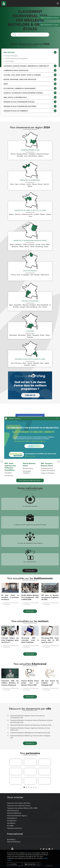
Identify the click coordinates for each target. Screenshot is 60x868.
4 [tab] (31, 787)
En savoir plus (30, 571)
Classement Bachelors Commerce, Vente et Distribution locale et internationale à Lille (31, 721)
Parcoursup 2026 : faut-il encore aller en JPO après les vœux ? (50, 640)
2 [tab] (27, 787)
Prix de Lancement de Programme (16, 59)
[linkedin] (47, 849)
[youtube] (49, 849)
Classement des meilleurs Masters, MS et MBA (22, 808)
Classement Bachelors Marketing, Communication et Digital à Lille (30, 737)
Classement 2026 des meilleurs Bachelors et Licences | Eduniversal (10, 683)
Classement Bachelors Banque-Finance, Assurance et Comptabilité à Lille (27, 717)
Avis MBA (10, 826)
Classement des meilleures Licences (19, 806)
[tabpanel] (16, 772)
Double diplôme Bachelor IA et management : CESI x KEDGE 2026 (30, 597)
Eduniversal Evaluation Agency (17, 816)
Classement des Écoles (15, 828)
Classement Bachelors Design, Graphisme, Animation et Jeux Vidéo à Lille (30, 729)
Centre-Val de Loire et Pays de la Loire (30, 211)
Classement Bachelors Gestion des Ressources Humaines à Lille (31, 725)
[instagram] (52, 849)
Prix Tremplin (10, 61)
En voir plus (30, 611)
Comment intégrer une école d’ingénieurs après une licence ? (10, 640)
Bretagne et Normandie (30, 180)
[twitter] (44, 849)
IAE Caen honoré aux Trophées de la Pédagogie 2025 (50, 683)
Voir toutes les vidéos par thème (30, 480)
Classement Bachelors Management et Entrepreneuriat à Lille (30, 733)
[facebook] (41, 849)
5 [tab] (34, 787)
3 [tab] (29, 787)
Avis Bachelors (12, 821)
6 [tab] (36, 787)
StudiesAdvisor (12, 818)
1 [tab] (24, 787)
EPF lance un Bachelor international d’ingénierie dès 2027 (50, 597)
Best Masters (11, 840)
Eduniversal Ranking (14, 842)
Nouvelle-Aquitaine (30, 301)
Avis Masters (11, 823)
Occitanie (30, 331)
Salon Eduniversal (13, 811)
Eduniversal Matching (14, 813)
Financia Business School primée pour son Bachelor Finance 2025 (30, 683)
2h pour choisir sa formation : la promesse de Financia (10, 597)
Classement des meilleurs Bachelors (19, 803)
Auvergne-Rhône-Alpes (30, 150)
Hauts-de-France (30, 271)
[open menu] (58, 3)
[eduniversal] (11, 849)
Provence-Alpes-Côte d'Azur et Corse (30, 359)
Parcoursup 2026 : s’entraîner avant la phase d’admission (30, 640)
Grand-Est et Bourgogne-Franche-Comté (30, 241)
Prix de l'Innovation (12, 56)
